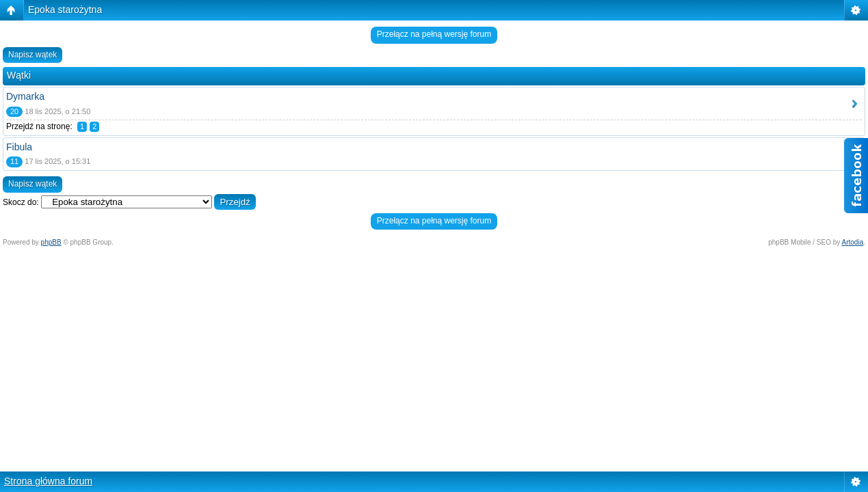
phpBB (51, 242)
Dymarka (25, 96)
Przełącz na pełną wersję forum (434, 34)
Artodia (853, 242)
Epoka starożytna (65, 10)
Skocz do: (21, 202)
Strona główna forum (48, 481)
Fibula (19, 147)
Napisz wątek (32, 55)
